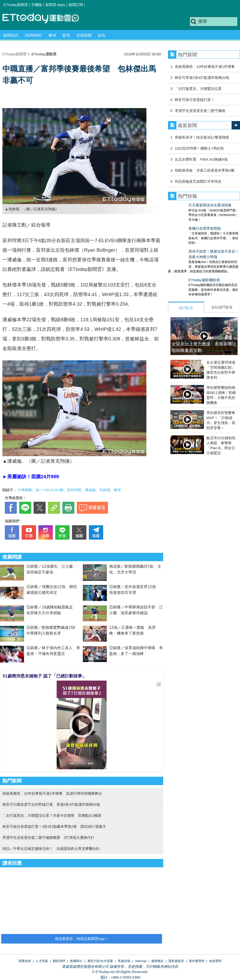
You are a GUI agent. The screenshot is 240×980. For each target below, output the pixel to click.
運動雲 (44, 19)
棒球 (52, 35)
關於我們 (59, 961)
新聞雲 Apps (55, 5)
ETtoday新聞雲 (16, 5)
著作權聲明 (197, 961)
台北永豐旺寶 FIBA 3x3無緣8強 (201, 159)
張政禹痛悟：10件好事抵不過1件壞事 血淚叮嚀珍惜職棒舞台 (52, 793)
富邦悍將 (74, 490)
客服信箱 (124, 961)
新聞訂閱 (76, 5)
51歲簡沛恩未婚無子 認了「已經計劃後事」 (45, 676)
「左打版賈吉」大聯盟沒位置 (198, 89)
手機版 (37, 5)
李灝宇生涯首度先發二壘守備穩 (200, 111)
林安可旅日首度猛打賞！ (195, 100)
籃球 (66, 35)
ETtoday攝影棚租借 (184, 270)
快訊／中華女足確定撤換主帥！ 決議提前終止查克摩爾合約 (51, 849)
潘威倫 (90, 490)
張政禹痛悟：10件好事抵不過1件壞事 (205, 67)
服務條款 (157, 961)
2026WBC (33, 35)
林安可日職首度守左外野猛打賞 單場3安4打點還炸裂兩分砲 (51, 804)
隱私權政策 (176, 961)
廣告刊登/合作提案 (100, 961)
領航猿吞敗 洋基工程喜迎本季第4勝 (204, 170)
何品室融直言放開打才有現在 (198, 181)
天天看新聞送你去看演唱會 (190, 205)
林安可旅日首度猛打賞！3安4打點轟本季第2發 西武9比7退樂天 (54, 826)
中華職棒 (25, 490)
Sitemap (141, 961)
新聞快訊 (11, 35)
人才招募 (42, 961)
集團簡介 (76, 961)
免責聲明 (215, 961)
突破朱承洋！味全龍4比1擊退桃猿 (202, 137)
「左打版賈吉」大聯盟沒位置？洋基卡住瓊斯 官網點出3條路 (52, 815)
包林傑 (105, 490)
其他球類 (84, 35)
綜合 (102, 35)
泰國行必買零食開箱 (184, 224)
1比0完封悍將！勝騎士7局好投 (199, 148)
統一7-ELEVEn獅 (50, 490)
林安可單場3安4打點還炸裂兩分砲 (202, 78)
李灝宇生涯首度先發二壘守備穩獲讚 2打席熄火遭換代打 (48, 837)
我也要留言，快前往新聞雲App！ (82, 939)
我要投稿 (25, 961)
